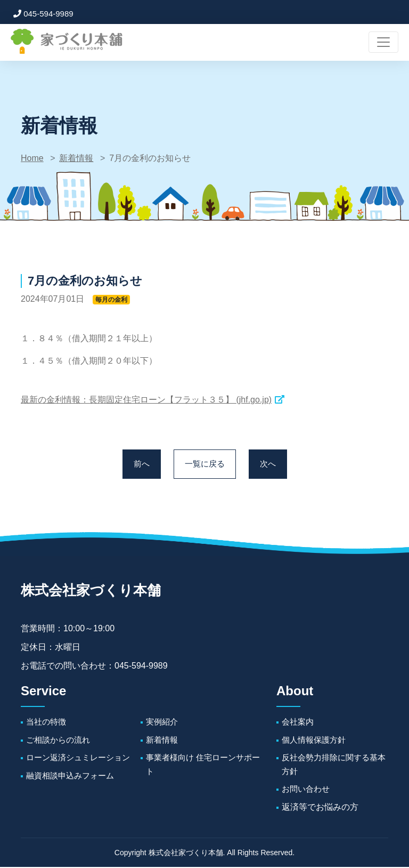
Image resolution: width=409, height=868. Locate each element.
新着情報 (76, 158)
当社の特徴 (47, 723)
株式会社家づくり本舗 (96, 591)
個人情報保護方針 (316, 741)
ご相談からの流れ (60, 741)
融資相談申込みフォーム (73, 777)
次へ (269, 465)
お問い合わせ (307, 790)
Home (32, 158)
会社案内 (299, 723)
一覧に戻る (204, 465)
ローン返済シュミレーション (81, 759)
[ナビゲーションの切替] (383, 42)
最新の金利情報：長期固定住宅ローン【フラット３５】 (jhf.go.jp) (146, 400)
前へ (140, 465)
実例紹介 (163, 723)
